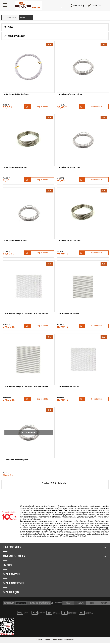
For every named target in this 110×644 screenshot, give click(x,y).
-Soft (39, 640)
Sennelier (87, 532)
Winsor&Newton (33, 532)
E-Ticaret (46, 640)
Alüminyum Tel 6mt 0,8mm (16, 94)
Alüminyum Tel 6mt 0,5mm (16, 460)
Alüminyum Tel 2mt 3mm (70, 241)
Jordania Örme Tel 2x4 (69, 387)
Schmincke (73, 530)
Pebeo (97, 532)
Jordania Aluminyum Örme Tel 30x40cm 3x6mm (26, 387)
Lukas (84, 530)
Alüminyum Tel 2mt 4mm (16, 167)
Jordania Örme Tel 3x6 (69, 314)
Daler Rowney (50, 532)
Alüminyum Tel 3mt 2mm (70, 167)
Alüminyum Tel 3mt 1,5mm (70, 94)
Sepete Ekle (42, 106)
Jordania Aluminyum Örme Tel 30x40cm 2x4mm (26, 314)
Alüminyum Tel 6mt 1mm (15, 241)
